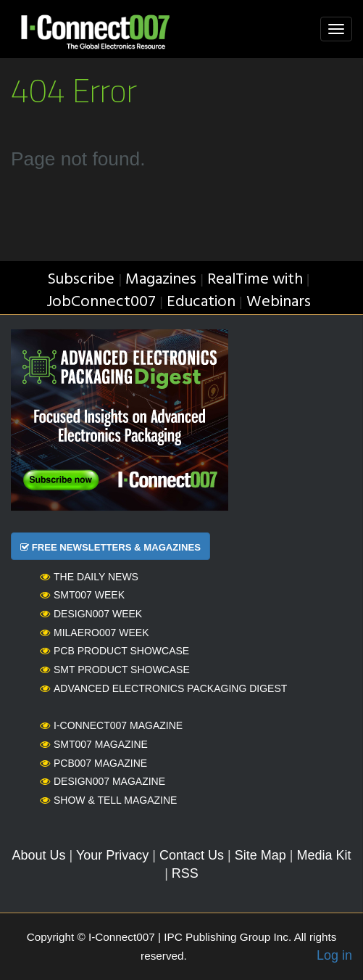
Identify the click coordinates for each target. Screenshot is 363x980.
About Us (39, 855)
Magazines (161, 280)
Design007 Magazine (103, 781)
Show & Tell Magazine (108, 800)
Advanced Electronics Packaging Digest (163, 688)
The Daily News (89, 577)
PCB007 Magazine (93, 763)
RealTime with (255, 280)
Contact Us (192, 855)
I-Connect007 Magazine (111, 725)
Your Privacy (112, 855)
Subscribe (81, 280)
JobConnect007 (101, 302)
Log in (334, 955)
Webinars (279, 302)
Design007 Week (91, 614)
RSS (185, 873)
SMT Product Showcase (115, 670)
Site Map (260, 855)
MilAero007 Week (95, 633)
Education (201, 302)
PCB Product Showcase (114, 651)
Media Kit (324, 855)
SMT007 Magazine (94, 744)
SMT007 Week (82, 595)
